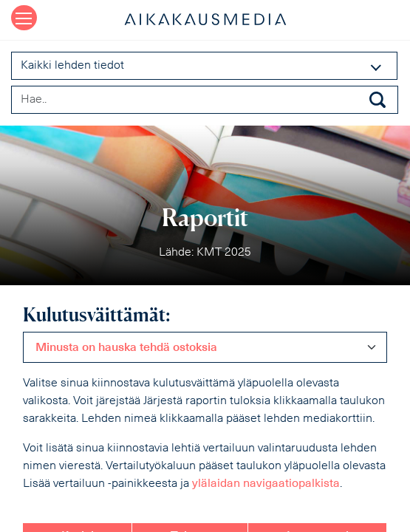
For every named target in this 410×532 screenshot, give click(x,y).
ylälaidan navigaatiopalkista (266, 484)
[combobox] (205, 347)
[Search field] (205, 100)
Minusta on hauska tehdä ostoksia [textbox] (126, 348)
